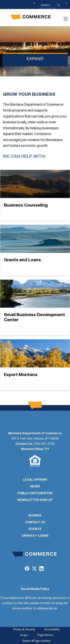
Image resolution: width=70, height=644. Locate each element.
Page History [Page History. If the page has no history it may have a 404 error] (45, 635)
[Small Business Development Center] (35, 307)
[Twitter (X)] (34, 569)
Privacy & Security (24, 630)
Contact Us (24, 444)
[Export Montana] (35, 365)
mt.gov (24, 635)
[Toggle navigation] (66, 19)
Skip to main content (17, 4)
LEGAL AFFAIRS (35, 480)
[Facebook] (27, 569)
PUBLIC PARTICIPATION (35, 493)
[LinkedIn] (41, 569)
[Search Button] (58, 5)
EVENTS (35, 529)
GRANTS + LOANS (35, 536)
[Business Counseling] (35, 195)
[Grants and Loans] (35, 250)
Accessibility (52, 630)
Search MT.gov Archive (37, 641)
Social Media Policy (35, 589)
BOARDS (35, 516)
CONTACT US (35, 522)
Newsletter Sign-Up (35, 500)
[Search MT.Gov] (48, 5)
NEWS (35, 487)
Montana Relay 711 (35, 449)
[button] (66, 5)
